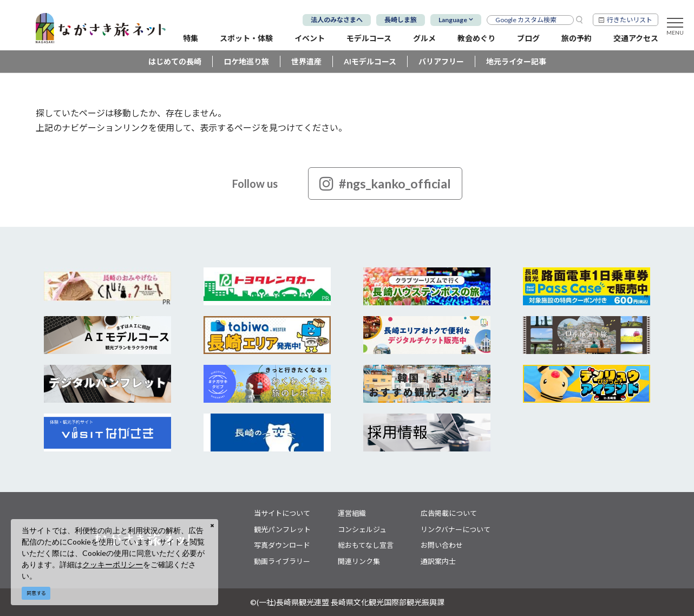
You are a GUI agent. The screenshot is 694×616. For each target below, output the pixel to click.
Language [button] (453, 20)
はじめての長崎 (175, 61)
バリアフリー (441, 61)
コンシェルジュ (362, 529)
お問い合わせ (442, 545)
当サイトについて (282, 513)
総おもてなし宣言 (366, 545)
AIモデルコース (370, 61)
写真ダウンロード (282, 545)
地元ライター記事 (516, 61)
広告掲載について (449, 513)
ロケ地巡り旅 (246, 61)
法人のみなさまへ (337, 20)
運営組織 (352, 513)
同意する (36, 593)
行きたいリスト (630, 20)
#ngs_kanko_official (385, 184)
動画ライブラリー (282, 561)
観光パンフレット (282, 529)
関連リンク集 (359, 561)
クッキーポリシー (113, 564)
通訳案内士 (438, 561)
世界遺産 (306, 61)
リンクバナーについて (456, 529)
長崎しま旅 (401, 20)
